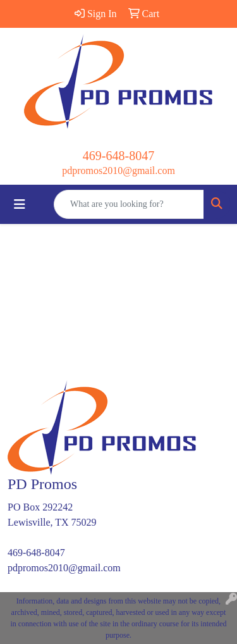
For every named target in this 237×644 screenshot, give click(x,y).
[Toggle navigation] (20, 204)
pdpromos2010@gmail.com (118, 170)
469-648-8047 (118, 156)
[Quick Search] (129, 204)
